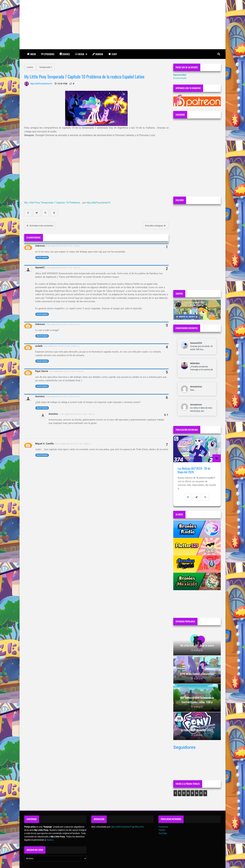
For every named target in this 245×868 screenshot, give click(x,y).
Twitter (162, 830)
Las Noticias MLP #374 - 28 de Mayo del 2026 (194, 470)
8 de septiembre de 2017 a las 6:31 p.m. (63, 396)
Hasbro (50, 840)
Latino (30, 67)
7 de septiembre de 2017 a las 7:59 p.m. (66, 371)
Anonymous (196, 387)
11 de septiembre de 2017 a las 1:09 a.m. (77, 414)
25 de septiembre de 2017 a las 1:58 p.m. (73, 444)
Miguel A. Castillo (45, 444)
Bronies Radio (180, 78)
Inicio (31, 54)
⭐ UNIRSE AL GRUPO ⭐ (187, 317)
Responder (42, 258)
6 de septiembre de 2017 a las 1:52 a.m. (63, 268)
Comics (65, 54)
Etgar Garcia (42, 371)
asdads (39, 346)
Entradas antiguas (155, 226)
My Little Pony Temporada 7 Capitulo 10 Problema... (53, 203)
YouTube (163, 833)
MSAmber (195, 363)
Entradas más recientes (40, 226)
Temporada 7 (46, 67)
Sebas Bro (139, 827)
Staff (113, 54)
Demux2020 (196, 343)
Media (81, 54)
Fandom (98, 54)
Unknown (40, 246)
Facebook (163, 827)
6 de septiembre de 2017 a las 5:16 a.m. (63, 324)
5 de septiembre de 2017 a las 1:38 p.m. (63, 246)
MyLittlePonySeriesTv (99, 203)
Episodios (48, 54)
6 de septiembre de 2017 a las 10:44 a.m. (62, 346)
